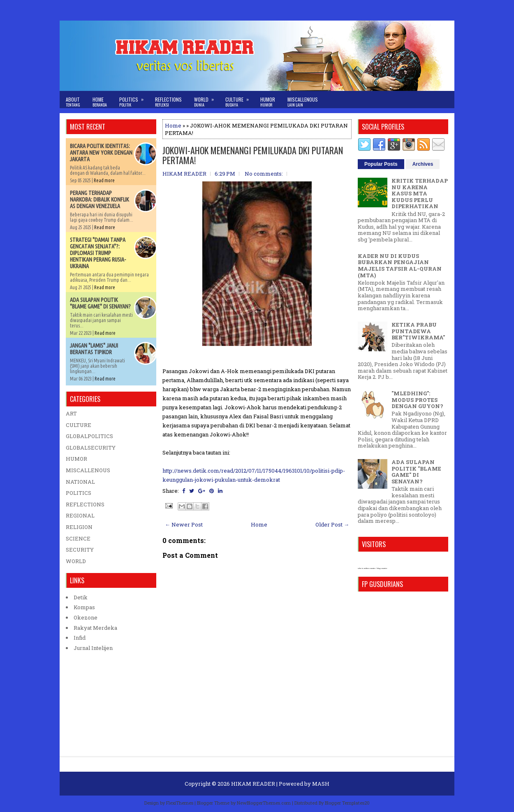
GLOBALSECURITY (91, 448)
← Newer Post (184, 524)
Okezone (86, 617)
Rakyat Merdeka (95, 628)
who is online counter (367, 568)
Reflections (168, 102)
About (73, 102)
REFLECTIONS (85, 504)
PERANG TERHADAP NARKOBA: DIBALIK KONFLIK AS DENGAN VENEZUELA (100, 200)
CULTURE (79, 425)
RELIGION (79, 527)
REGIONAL (80, 515)
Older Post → (332, 524)
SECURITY (80, 550)
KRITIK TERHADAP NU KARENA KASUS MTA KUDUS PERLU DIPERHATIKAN (420, 193)
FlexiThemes (180, 803)
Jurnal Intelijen (93, 648)
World (207, 99)
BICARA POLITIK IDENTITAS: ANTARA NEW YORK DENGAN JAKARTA (101, 153)
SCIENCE (78, 538)
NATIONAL (80, 482)
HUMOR (76, 459)
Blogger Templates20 (347, 803)
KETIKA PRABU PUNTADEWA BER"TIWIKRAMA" (418, 331)
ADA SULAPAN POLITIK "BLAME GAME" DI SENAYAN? (100, 303)
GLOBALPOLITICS (89, 436)
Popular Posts (381, 164)
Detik (81, 597)
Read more (104, 180)
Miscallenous (303, 102)
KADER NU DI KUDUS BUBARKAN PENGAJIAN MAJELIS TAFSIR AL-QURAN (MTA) (400, 266)
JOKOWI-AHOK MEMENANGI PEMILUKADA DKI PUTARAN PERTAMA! (253, 155)
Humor (268, 102)
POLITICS (79, 493)
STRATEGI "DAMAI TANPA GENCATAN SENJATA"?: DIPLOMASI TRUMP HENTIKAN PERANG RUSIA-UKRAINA (98, 253)
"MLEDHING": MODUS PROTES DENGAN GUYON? (417, 400)
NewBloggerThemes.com (264, 803)
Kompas (84, 607)
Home (100, 102)
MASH (321, 784)
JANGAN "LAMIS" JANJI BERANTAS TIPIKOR (94, 349)
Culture (240, 99)
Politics (134, 99)
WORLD (76, 561)
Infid (80, 638)
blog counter (382, 568)
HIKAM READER (253, 784)
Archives (423, 164)
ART (71, 413)
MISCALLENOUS (88, 470)
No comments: (264, 174)
